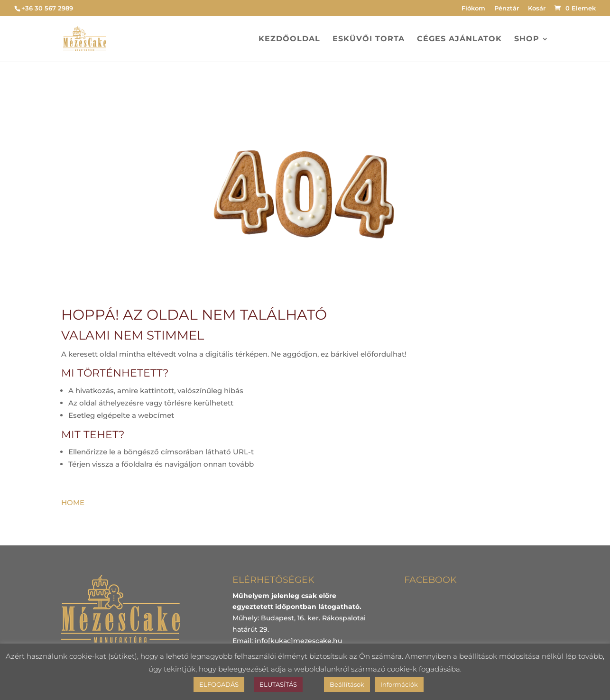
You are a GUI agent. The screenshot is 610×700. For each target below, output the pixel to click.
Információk (399, 684)
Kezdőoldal (289, 39)
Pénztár (507, 9)
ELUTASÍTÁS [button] (278, 684)
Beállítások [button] (347, 684)
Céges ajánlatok (459, 39)
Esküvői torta (369, 39)
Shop (527, 39)
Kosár (537, 9)
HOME (73, 502)
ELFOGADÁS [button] (219, 684)
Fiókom (473, 9)
